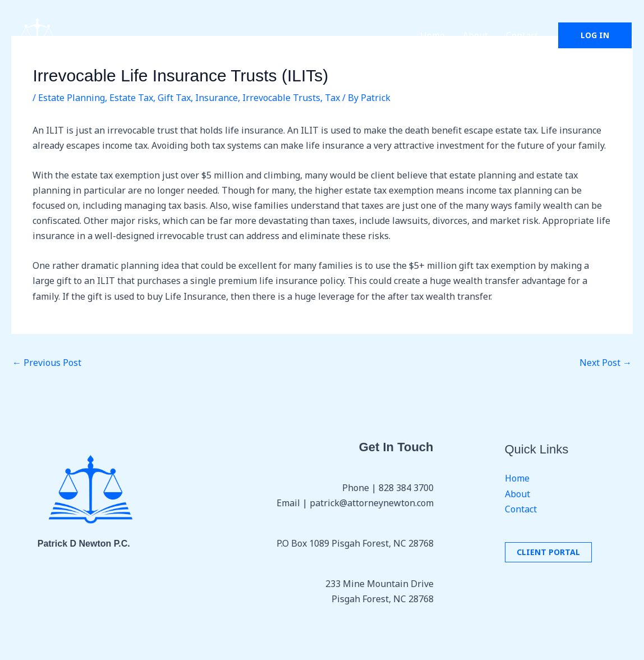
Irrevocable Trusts (281, 98)
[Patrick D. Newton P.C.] (37, 34)
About (475, 35)
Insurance (217, 98)
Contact (522, 35)
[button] (595, 35)
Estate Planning (72, 98)
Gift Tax (174, 98)
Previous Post (47, 363)
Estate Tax (131, 98)
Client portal (548, 552)
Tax (332, 98)
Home (433, 35)
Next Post (606, 363)
